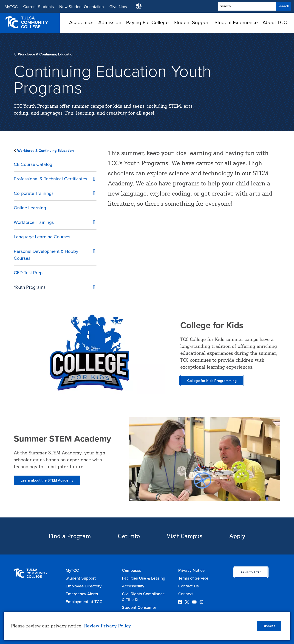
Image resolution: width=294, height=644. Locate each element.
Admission (110, 22)
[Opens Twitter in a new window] (187, 602)
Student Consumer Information (139, 610)
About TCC (275, 22)
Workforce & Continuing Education (46, 54)
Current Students (38, 7)
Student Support (192, 22)
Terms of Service (193, 578)
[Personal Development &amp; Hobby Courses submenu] (92, 250)
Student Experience (236, 22)
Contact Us (188, 586)
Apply (237, 536)
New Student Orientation (82, 7)
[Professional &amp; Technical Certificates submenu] (92, 178)
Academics (81, 22)
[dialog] (147, 626)
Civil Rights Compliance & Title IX (143, 597)
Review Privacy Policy (107, 626)
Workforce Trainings (34, 222)
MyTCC (11, 7)
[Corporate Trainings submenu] (92, 192)
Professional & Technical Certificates (50, 179)
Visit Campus (185, 536)
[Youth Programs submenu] (92, 286)
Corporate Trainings (34, 193)
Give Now (118, 7)
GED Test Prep (28, 273)
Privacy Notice (191, 570)
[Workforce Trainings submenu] (92, 221)
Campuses (131, 570)
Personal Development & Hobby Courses (46, 255)
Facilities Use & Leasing (144, 578)
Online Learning (30, 208)
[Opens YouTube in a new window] (194, 602)
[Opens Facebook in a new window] (180, 602)
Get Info (129, 536)
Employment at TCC (84, 602)
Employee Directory (84, 586)
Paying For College (147, 22)
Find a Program (70, 536)
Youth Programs (30, 287)
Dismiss (269, 626)
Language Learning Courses (42, 237)
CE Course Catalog (33, 164)
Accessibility (133, 586)
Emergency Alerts (82, 594)
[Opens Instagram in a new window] (201, 602)
